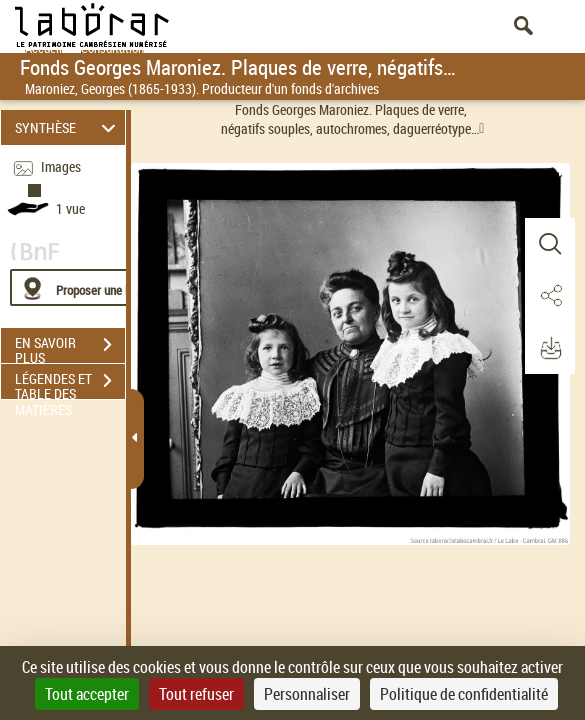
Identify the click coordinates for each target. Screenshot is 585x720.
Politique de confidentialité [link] (464, 694)
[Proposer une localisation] (105, 287)
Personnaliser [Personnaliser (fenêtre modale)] (307, 694)
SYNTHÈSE (68, 127)
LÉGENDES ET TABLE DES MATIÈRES (70, 383)
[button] (550, 244)
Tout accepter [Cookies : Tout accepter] (87, 694)
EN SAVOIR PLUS (70, 347)
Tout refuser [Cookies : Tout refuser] (196, 694)
